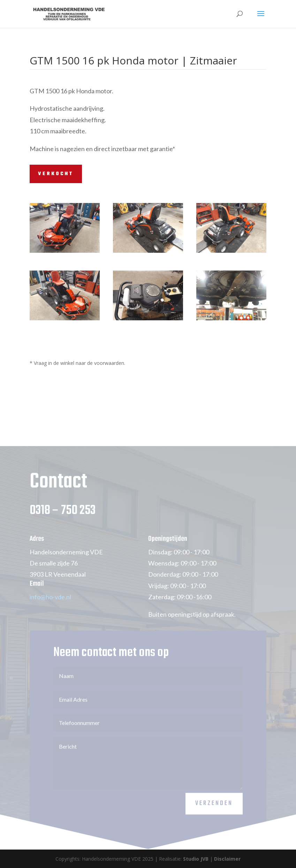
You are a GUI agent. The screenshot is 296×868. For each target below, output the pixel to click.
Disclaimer (227, 859)
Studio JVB (196, 859)
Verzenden (214, 811)
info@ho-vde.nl (50, 604)
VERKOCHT (56, 174)
